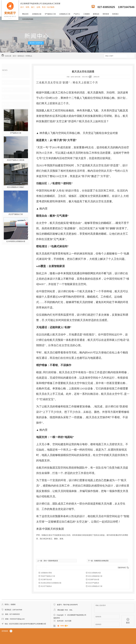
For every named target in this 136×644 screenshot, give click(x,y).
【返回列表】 (122, 568)
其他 (7, 97)
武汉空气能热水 (94, 583)
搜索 (131, 56)
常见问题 (9, 90)
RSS (67, 610)
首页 (14, 56)
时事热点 (29, 56)
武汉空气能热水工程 (16, 214)
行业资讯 (9, 83)
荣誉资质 (106, 14)
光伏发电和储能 (28, 19)
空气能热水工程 (50, 14)
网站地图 (61, 610)
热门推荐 (9, 104)
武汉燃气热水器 (46, 579)
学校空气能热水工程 (48, 576)
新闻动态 (96, 14)
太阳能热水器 (37, 14)
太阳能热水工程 (65, 14)
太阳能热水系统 (46, 573)
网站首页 (25, 14)
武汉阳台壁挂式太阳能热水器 (51, 583)
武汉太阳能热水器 (94, 573)
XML (71, 610)
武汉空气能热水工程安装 (16, 160)
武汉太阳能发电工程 (95, 576)
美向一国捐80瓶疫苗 (51, 561)
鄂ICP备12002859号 (71, 605)
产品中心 (77, 14)
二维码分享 (96, 77)
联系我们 (115, 14)
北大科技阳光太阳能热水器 (16, 241)
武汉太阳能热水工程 (95, 586)
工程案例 (86, 14)
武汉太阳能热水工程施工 (16, 187)
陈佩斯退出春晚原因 (101, 561)
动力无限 (68, 621)
